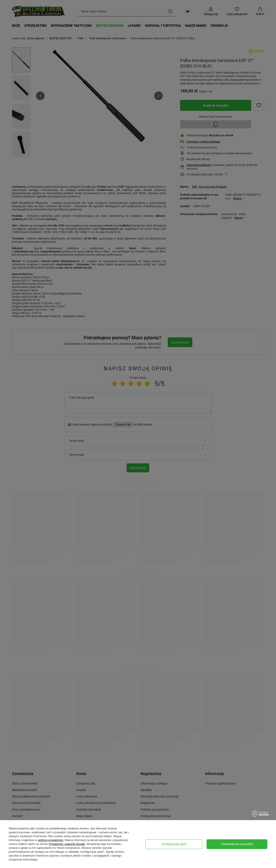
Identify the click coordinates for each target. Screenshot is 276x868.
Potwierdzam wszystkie (237, 844)
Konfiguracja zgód (174, 844)
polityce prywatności (51, 840)
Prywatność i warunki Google (67, 844)
